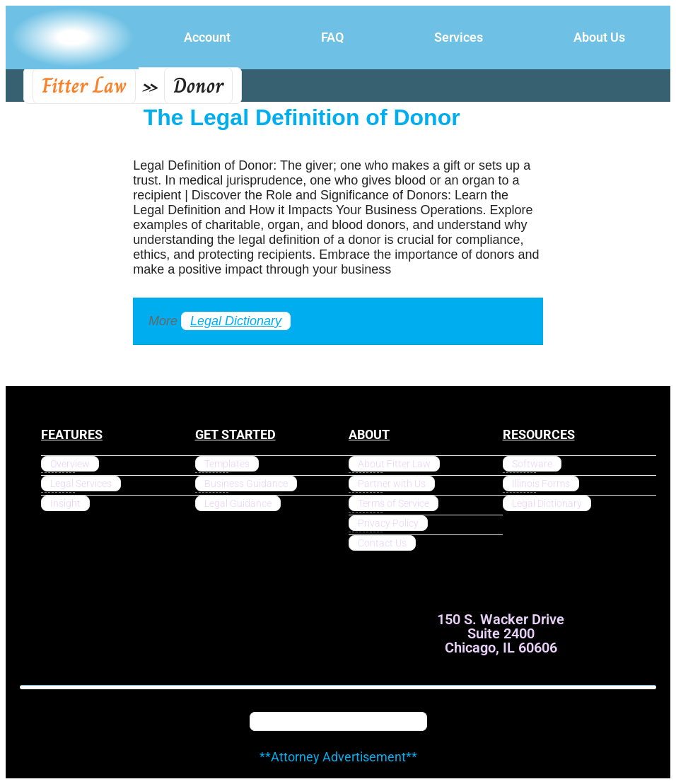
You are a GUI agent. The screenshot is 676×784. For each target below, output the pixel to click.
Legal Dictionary (236, 321)
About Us (599, 37)
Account (207, 37)
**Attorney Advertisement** (338, 757)
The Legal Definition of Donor (302, 117)
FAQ (332, 37)
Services (459, 37)
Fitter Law (84, 86)
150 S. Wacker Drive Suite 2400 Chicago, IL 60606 (501, 633)
